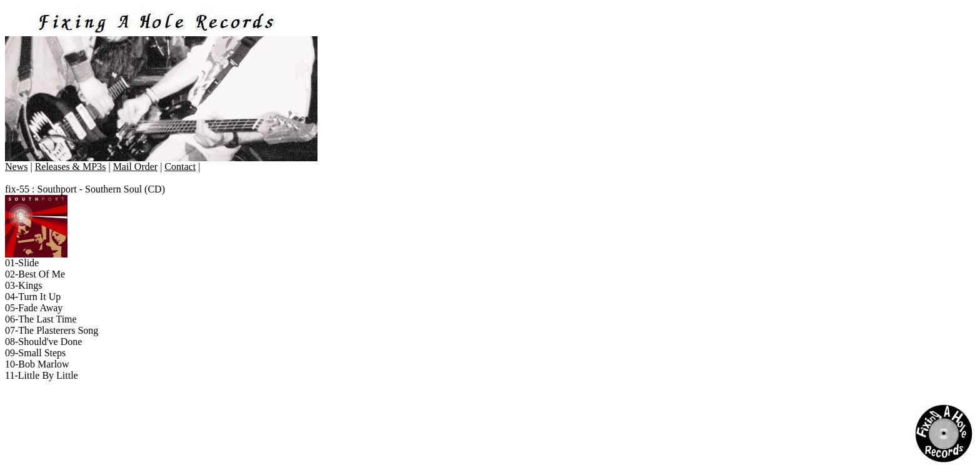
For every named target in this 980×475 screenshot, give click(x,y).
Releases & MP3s (71, 167)
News (16, 167)
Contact (180, 167)
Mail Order (136, 167)
